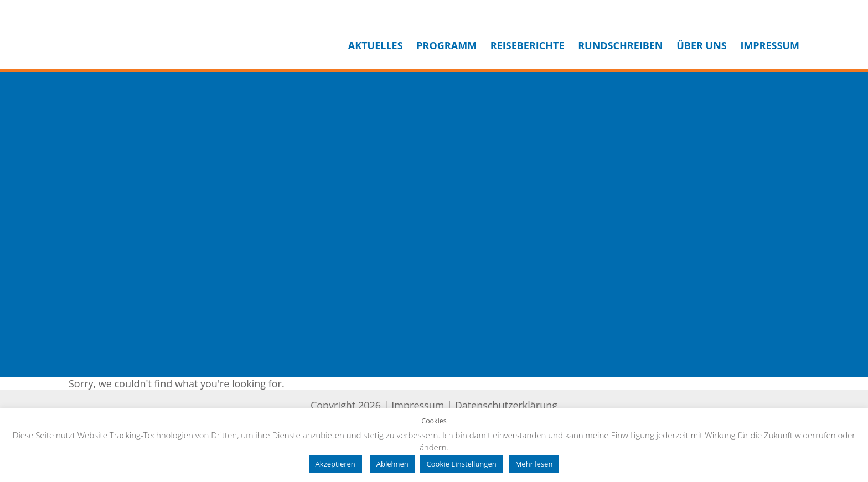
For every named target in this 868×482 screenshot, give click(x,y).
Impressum (770, 45)
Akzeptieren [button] (335, 464)
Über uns (702, 45)
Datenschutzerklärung (506, 405)
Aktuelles (376, 45)
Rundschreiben (620, 45)
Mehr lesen (534, 464)
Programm (446, 45)
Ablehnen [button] (392, 464)
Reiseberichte (528, 45)
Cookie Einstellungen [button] (462, 464)
